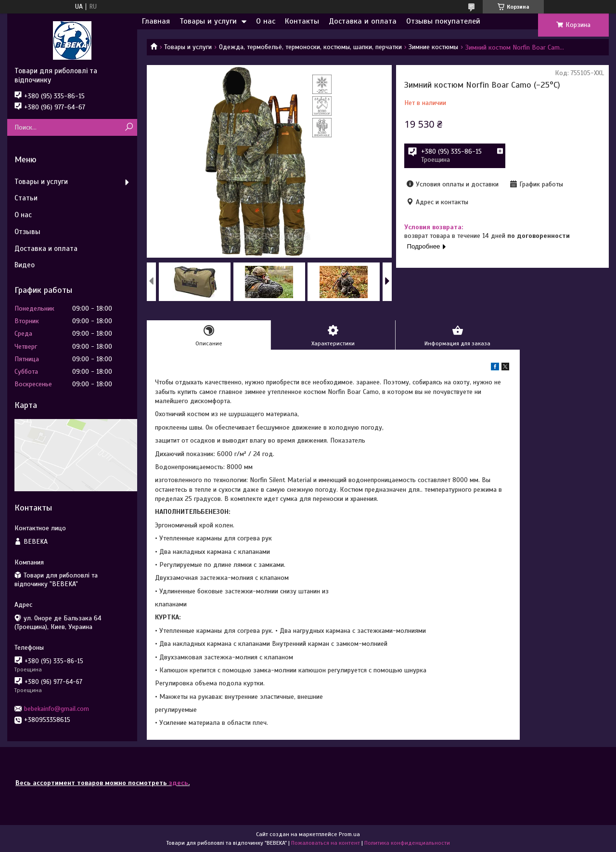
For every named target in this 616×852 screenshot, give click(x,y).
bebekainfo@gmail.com (57, 709)
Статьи (26, 198)
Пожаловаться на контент (326, 843)
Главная (156, 21)
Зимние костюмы (433, 47)
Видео (25, 265)
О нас (266, 21)
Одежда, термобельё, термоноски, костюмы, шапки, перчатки (310, 47)
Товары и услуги (208, 21)
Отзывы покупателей (443, 21)
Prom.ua (349, 834)
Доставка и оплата (363, 21)
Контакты (302, 21)
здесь (179, 783)
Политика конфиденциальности (407, 843)
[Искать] (129, 127)
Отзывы (27, 232)
